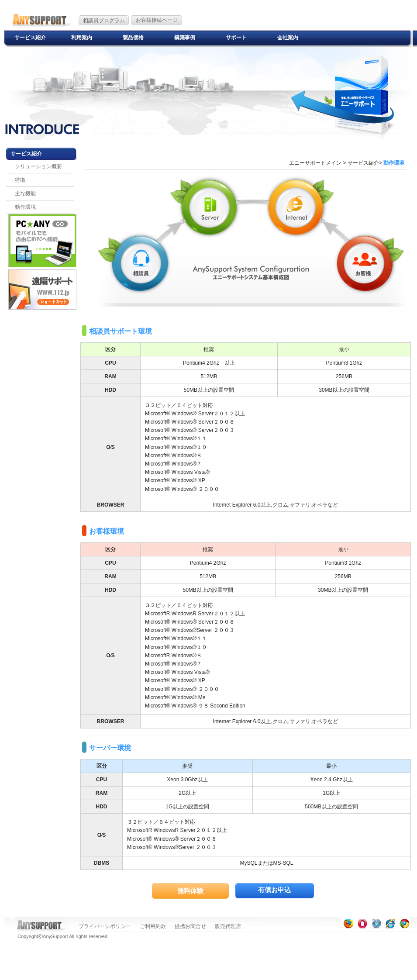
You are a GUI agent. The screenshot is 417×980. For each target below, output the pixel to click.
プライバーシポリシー (105, 926)
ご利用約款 (153, 926)
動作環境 (25, 207)
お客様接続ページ (157, 20)
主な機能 (25, 193)
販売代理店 (228, 926)
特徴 (20, 180)
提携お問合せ (190, 926)
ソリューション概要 (38, 166)
